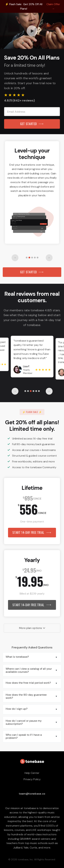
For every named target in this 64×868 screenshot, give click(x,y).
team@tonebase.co (32, 794)
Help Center (32, 773)
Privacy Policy (32, 779)
